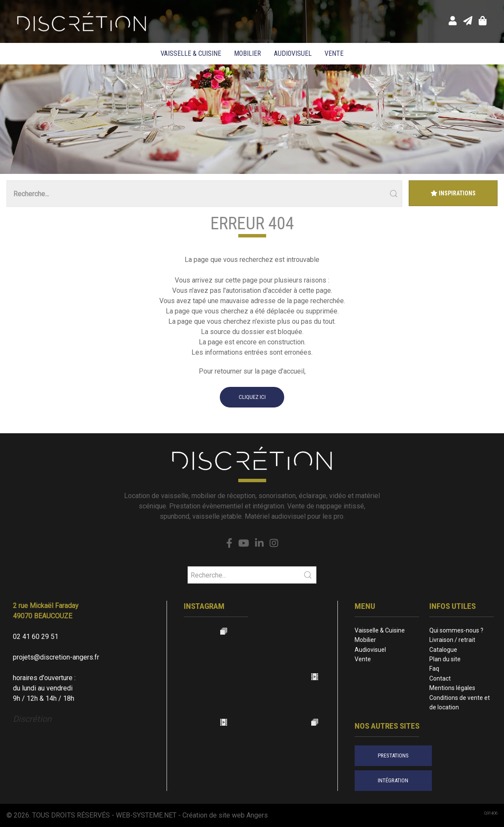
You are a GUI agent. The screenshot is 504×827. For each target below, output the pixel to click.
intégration (393, 780)
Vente (334, 53)
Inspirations (453, 193)
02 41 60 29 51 (36, 637)
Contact (440, 678)
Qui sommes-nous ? (456, 630)
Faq (434, 669)
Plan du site (445, 659)
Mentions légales (452, 688)
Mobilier (247, 53)
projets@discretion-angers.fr (56, 657)
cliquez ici (252, 397)
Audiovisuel (293, 53)
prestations (393, 756)
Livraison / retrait (452, 640)
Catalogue (443, 650)
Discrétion (32, 719)
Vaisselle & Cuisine (191, 53)
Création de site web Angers (225, 815)
